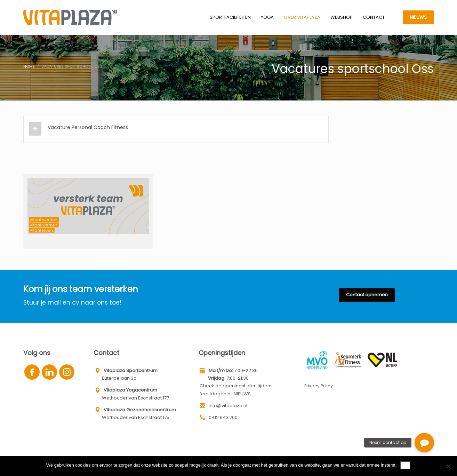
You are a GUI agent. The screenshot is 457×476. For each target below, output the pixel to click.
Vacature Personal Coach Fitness (88, 127)
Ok (406, 465)
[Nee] (448, 466)
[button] (424, 443)
